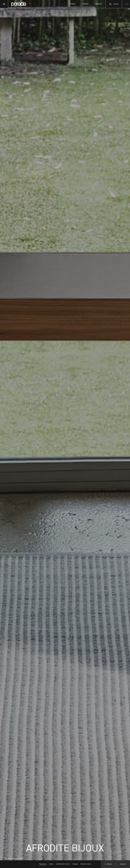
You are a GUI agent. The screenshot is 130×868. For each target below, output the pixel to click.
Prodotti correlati (86, 864)
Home (6, 859)
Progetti (86, 4)
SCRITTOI (11, 859)
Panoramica (43, 864)
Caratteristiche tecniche (63, 864)
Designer (75, 864)
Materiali (99, 4)
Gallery (51, 864)
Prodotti (73, 4)
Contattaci (123, 864)
